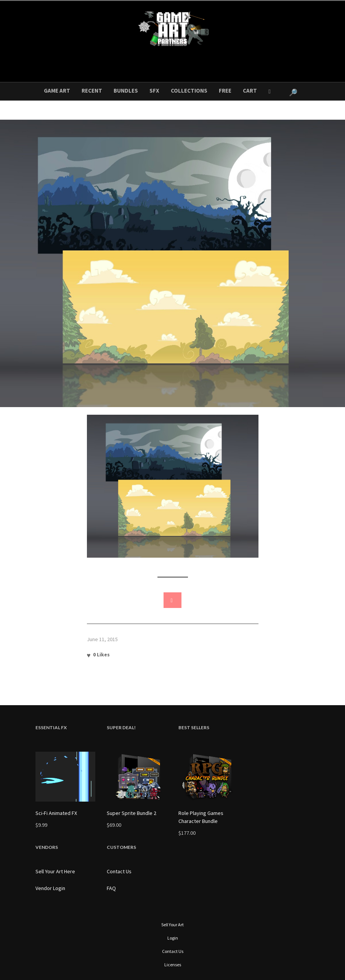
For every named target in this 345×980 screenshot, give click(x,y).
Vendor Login (50, 888)
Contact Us (119, 871)
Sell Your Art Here (55, 871)
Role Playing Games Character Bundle (201, 817)
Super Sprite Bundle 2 (132, 813)
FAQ (111, 888)
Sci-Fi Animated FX (56, 813)
